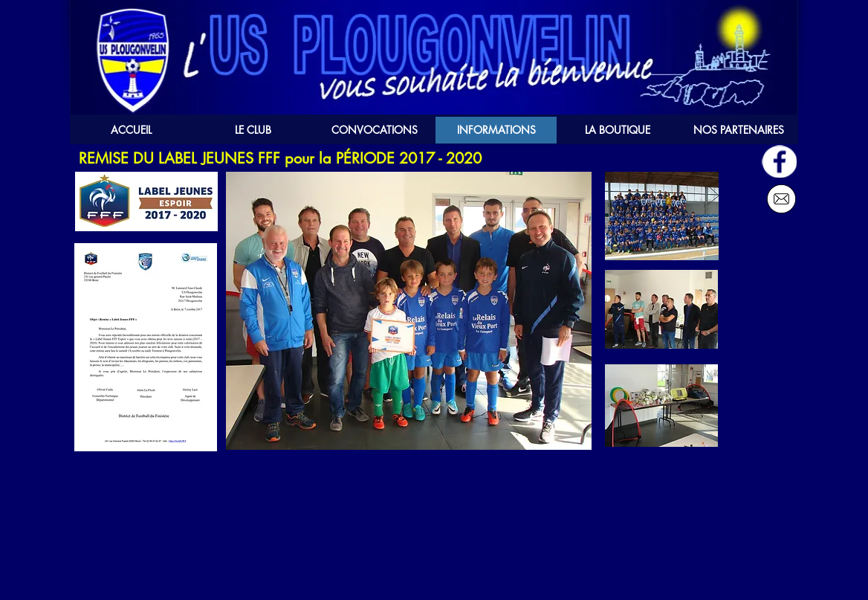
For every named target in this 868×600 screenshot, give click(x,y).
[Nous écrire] (781, 199)
